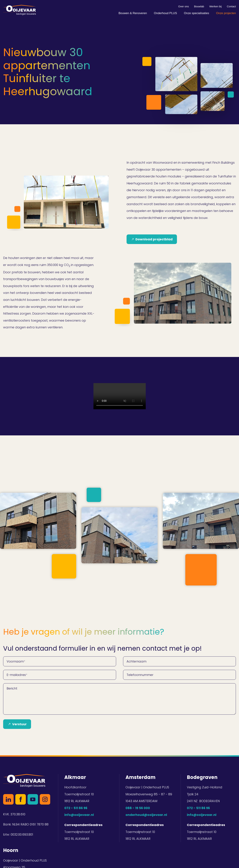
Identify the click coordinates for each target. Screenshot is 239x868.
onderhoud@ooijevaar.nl (146, 815)
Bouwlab (199, 6)
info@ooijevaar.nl (79, 815)
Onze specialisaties (196, 13)
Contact (231, 6)
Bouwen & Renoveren (133, 13)
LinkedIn (8, 799)
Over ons (183, 6)
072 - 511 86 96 (76, 808)
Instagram (45, 799)
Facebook (21, 799)
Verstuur (19, 724)
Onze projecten (226, 13)
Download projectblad (154, 239)
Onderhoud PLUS (165, 13)
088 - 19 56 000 (138, 808)
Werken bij (216, 6)
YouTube (33, 799)
